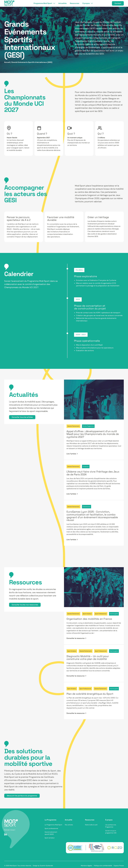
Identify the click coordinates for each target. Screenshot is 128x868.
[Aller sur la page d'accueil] (11, 823)
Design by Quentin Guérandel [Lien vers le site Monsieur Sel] (43, 866)
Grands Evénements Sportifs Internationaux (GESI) (32, 62)
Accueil (7, 62)
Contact (118, 3)
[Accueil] (9, 3)
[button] (44, 3)
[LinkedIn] (6, 834)
